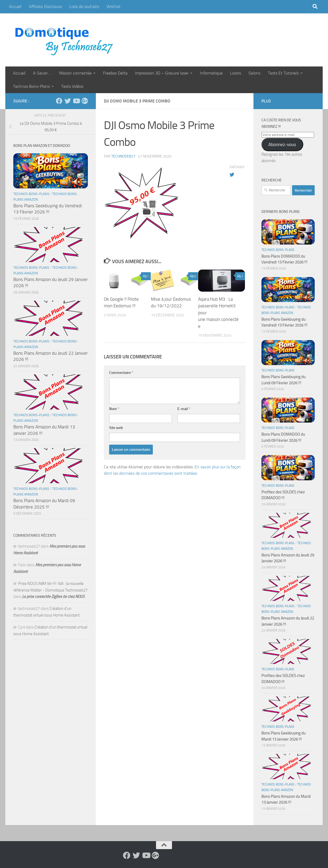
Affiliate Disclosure (45, 7)
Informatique (211, 73)
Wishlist (114, 7)
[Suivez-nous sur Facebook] (59, 101)
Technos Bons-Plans (31, 86)
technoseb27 (123, 156)
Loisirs (235, 73)
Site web (116, 428)
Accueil (15, 7)
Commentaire (121, 373)
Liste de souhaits (84, 7)
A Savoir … (42, 73)
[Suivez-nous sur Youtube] (76, 101)
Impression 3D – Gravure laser (162, 73)
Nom (114, 409)
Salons (254, 73)
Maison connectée (75, 73)
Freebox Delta (115, 73)
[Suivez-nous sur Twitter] (68, 101)
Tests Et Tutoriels (283, 73)
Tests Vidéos (72, 86)
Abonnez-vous (282, 144)
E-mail (184, 409)
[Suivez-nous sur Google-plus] (85, 101)
